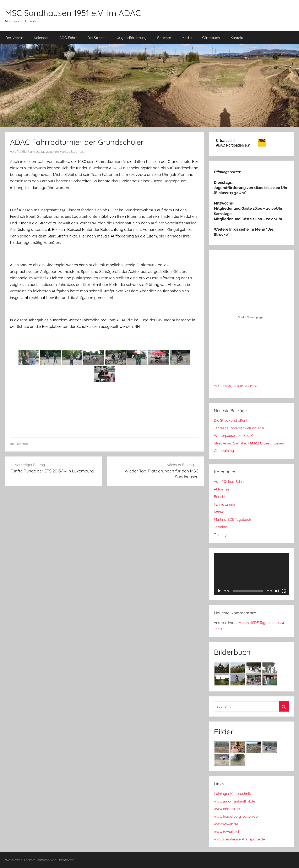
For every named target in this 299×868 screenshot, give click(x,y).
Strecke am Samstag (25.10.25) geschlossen (249, 443)
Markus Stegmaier (73, 152)
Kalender (41, 38)
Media (187, 38)
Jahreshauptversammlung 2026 (240, 428)
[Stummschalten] (277, 591)
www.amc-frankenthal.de (235, 801)
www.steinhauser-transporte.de (239, 839)
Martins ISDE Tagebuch (232, 519)
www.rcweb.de (226, 824)
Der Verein (14, 38)
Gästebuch (211, 38)
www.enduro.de (227, 809)
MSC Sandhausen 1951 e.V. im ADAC (73, 13)
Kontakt (237, 38)
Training (220, 535)
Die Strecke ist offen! (230, 420)
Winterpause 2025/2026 (234, 436)
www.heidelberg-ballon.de (236, 816)
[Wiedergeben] (219, 591)
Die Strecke (97, 38)
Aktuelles (222, 489)
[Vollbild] (284, 591)
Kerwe (219, 512)
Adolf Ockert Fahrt (229, 482)
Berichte (164, 38)
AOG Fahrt (68, 38)
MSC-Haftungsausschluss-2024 (235, 386)
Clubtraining (224, 451)
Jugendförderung (132, 38)
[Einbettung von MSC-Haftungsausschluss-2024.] (251, 317)
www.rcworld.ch (227, 832)
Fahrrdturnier (225, 504)
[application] (251, 574)
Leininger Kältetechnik (232, 794)
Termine (221, 527)
